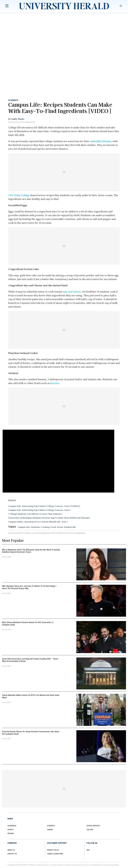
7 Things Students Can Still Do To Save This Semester (35, 514)
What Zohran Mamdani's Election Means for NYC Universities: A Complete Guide (28, 624)
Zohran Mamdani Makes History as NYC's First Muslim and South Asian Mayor (31, 696)
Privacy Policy (114, 865)
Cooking (45, 527)
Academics (12, 826)
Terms (88, 865)
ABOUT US (11, 850)
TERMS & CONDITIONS (55, 854)
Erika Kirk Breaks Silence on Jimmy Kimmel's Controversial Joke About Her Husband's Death (31, 733)
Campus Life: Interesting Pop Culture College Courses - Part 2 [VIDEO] (44, 506)
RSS (88, 850)
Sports (10, 830)
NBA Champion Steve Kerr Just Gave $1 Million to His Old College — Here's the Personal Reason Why (30, 587)
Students (13, 100)
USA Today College (19, 195)
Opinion (11, 833)
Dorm (60, 527)
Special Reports (93, 826)
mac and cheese (72, 292)
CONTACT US (12, 854)
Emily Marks (18, 119)
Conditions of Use (100, 865)
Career (50, 830)
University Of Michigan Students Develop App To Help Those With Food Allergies (49, 518)
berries (55, 383)
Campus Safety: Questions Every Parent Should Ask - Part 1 (38, 522)
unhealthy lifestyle (101, 141)
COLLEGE (90, 830)
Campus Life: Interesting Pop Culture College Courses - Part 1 (39, 510)
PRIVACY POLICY (53, 850)
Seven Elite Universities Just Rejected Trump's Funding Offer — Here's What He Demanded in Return (30, 660)
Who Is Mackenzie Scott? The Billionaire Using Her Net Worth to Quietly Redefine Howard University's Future (31, 551)
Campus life (24, 527)
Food (53, 527)
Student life (70, 527)
